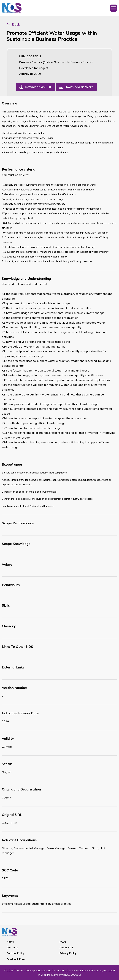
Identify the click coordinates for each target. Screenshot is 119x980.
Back (16, 24)
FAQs (63, 942)
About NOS (66, 947)
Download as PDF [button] (38, 87)
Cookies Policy (15, 953)
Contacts (12, 947)
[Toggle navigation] (113, 8)
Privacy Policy (68, 953)
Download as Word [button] (79, 87)
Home (10, 942)
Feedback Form (16, 959)
